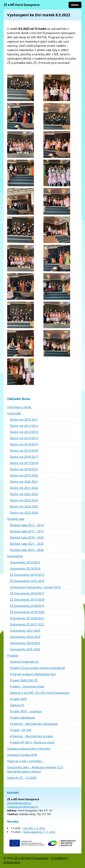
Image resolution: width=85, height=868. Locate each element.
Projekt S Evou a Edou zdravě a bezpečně (37, 668)
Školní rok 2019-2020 (24, 475)
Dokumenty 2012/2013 (25, 562)
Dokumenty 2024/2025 (25, 643)
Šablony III (17, 705)
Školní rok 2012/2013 (24, 432)
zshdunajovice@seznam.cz (23, 807)
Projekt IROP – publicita (26, 711)
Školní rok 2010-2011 (24, 420)
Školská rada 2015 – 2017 (27, 531)
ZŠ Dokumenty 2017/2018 (27, 600)
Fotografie (14, 413)
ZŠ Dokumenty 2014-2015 (27, 575)
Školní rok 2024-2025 (24, 506)
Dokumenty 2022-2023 (25, 631)
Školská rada (16, 519)
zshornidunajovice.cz (19, 803)
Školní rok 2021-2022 (24, 488)
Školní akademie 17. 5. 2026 (39, 832)
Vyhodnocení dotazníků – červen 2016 (35, 587)
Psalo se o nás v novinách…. (25, 761)
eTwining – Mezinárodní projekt (31, 736)
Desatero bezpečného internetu (29, 749)
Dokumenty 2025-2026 (25, 649)
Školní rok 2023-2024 (24, 500)
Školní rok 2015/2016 (24, 451)
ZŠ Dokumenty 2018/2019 (27, 606)
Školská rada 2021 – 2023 (27, 544)
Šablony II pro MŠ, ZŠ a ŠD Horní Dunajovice (39, 693)
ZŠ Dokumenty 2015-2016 (27, 581)
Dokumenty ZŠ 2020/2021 (27, 618)
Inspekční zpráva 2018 (22, 755)
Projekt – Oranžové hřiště (27, 687)
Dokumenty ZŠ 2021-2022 (27, 624)
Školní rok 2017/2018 (24, 463)
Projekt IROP (18, 699)
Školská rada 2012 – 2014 (27, 525)
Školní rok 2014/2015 (24, 444)
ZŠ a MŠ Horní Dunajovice (22, 5)
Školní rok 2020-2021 (24, 482)
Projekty (13, 655)
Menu (75, 5)
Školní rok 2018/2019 (24, 469)
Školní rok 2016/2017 (24, 457)
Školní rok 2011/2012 (24, 426)
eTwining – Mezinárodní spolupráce (34, 724)
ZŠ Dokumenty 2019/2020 (27, 612)
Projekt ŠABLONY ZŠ (24, 680)
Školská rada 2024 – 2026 (27, 550)
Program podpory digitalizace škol (33, 674)
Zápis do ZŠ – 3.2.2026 (22, 778)
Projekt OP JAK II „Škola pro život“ (32, 742)
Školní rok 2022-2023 (24, 494)
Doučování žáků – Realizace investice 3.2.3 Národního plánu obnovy (35, 769)
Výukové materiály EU (24, 662)
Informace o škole (19, 407)
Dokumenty (15, 556)
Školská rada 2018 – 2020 (27, 538)
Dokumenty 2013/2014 (25, 569)
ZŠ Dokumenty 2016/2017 (27, 593)
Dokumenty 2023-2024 (25, 637)
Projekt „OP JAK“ (21, 730)
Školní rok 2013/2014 (24, 438)
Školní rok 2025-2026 (24, 513)
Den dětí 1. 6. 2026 (34, 828)
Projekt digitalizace (22, 718)
